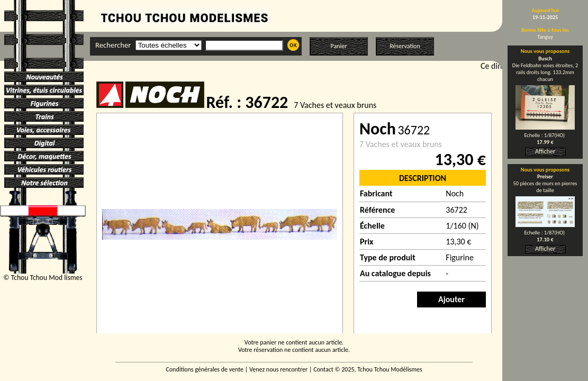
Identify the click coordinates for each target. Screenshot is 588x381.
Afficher (545, 151)
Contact (323, 369)
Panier (339, 46)
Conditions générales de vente (205, 369)
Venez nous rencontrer (278, 369)
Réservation (405, 46)
